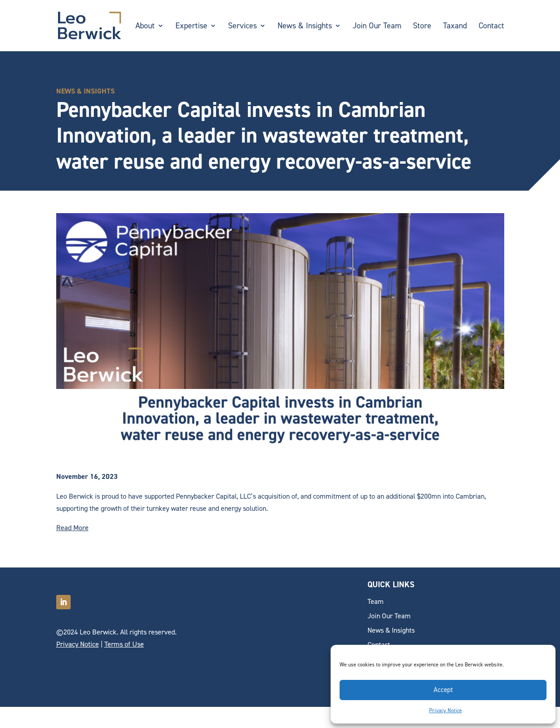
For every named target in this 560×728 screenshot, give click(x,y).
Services (242, 27)
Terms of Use (124, 644)
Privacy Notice (446, 710)
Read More (72, 528)
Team (376, 601)
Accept (443, 690)
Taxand (455, 27)
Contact (491, 27)
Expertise (191, 27)
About (145, 27)
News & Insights (305, 27)
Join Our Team (377, 27)
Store (422, 27)
